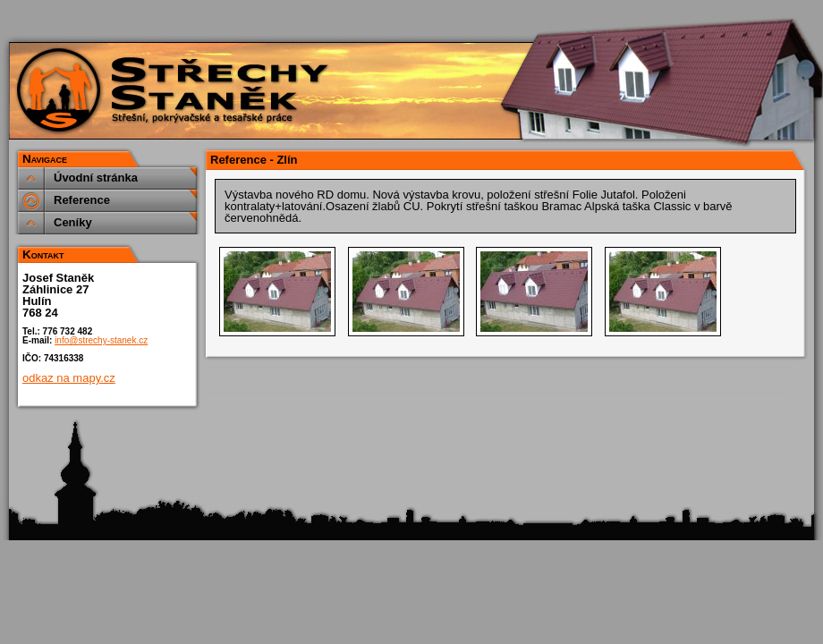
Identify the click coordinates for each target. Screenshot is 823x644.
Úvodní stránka (96, 178)
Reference (82, 200)
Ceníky (73, 222)
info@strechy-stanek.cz (101, 340)
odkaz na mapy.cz (69, 378)
